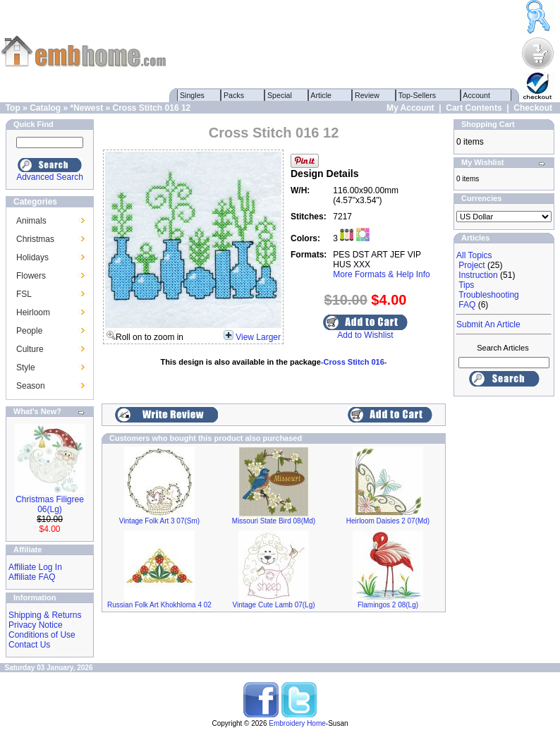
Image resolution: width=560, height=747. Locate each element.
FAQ (467, 305)
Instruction (478, 275)
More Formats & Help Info (381, 274)
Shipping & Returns (45, 615)
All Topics (474, 255)
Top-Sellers (417, 95)
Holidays (32, 257)
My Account (410, 108)
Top (13, 108)
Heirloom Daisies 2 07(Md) (388, 521)
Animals (31, 221)
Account (477, 95)
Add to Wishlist (365, 335)
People (29, 331)
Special (280, 95)
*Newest (86, 108)
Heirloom (33, 312)
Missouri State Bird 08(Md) (274, 521)
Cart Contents (474, 108)
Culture (30, 349)
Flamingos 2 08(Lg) (388, 605)
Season (31, 386)
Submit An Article (488, 324)
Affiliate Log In (35, 567)
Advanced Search (50, 177)
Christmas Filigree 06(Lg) (50, 504)
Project (471, 265)
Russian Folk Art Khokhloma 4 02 (159, 605)
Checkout (533, 108)
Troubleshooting (489, 295)
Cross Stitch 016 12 (152, 108)
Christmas (35, 239)
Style (26, 368)
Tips (466, 285)
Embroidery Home (297, 723)
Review (367, 95)
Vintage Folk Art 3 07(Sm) (159, 521)
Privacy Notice (36, 625)
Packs (234, 95)
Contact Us (29, 645)
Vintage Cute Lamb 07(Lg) (273, 605)
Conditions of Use (42, 635)
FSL (24, 294)
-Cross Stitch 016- (354, 362)
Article (321, 95)
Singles (192, 95)
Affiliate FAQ (32, 577)
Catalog (45, 108)
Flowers (31, 276)
